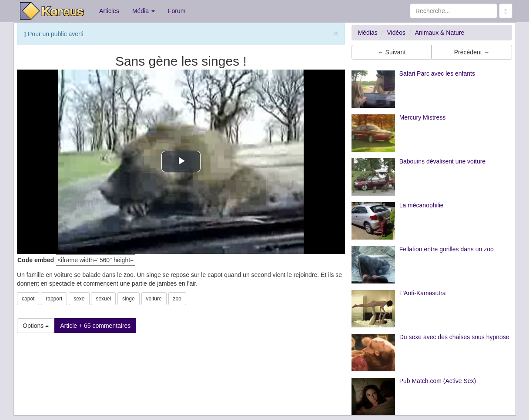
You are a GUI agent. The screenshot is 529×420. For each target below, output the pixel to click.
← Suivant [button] (392, 52)
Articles (109, 11)
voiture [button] (154, 299)
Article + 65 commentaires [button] (95, 326)
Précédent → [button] (472, 52)
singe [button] (129, 299)
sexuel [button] (103, 299)
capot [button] (28, 299)
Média (144, 11)
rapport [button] (54, 299)
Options (36, 326)
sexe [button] (79, 299)
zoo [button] (177, 299)
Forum (177, 11)
